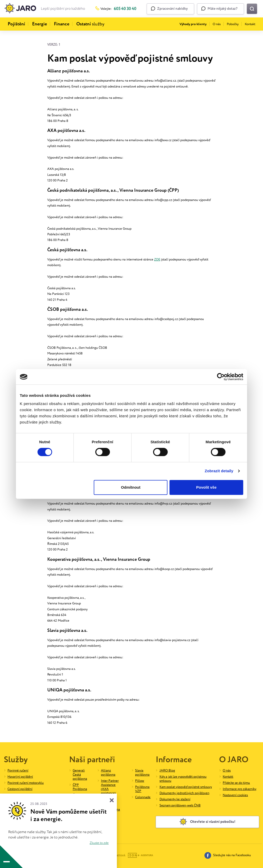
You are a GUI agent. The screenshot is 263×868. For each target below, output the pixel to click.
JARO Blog (167, 771)
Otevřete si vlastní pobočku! (207, 822)
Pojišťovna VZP (142, 789)
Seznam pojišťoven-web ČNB (180, 806)
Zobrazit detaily (219, 471)
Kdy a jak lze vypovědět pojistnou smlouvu (183, 779)
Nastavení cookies (235, 795)
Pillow (140, 781)
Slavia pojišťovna (142, 773)
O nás (217, 24)
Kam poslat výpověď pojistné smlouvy (186, 787)
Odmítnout (131, 487)
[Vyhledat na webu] (252, 9)
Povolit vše (206, 487)
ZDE (157, 260)
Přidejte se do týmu (236, 783)
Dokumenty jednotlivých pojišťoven (184, 793)
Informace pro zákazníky (239, 789)
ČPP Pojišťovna (80, 787)
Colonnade (143, 797)
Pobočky (233, 24)
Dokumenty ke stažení (175, 799)
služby (90, 24)
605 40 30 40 (125, 9)
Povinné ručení (18, 771)
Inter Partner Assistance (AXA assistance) (110, 787)
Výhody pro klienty (193, 24)
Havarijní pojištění (20, 777)
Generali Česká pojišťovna (80, 775)
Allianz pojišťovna (108, 773)
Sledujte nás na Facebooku (228, 855)
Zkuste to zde (99, 843)
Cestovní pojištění (20, 789)
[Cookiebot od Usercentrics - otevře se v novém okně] (221, 377)
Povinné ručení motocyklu (26, 783)
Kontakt (250, 24)
